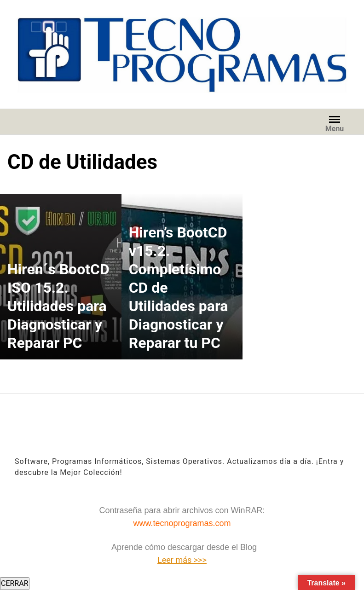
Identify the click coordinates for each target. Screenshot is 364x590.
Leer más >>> (182, 560)
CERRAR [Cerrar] (15, 583)
